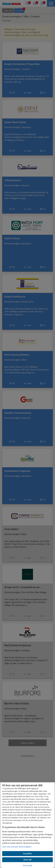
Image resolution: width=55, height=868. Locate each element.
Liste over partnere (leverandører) (17, 847)
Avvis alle (27, 860)
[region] (27, 825)
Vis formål (27, 865)
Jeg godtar (27, 853)
